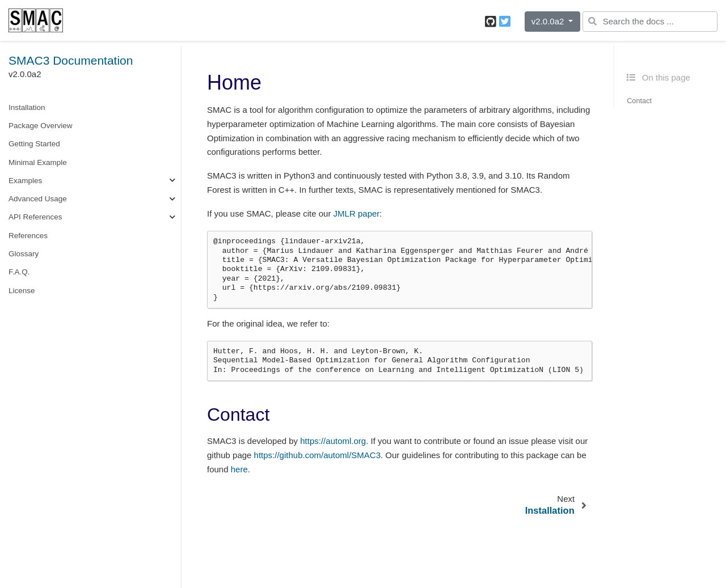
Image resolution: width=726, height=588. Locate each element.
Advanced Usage (38, 199)
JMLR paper (357, 213)
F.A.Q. (19, 272)
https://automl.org (333, 441)
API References (35, 217)
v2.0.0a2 (549, 21)
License (22, 291)
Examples (25, 181)
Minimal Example (38, 162)
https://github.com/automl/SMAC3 (317, 455)
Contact (639, 101)
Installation (27, 107)
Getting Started (34, 144)
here (239, 469)
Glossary (24, 254)
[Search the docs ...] (650, 22)
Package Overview (41, 126)
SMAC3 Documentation (71, 60)
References (28, 236)
